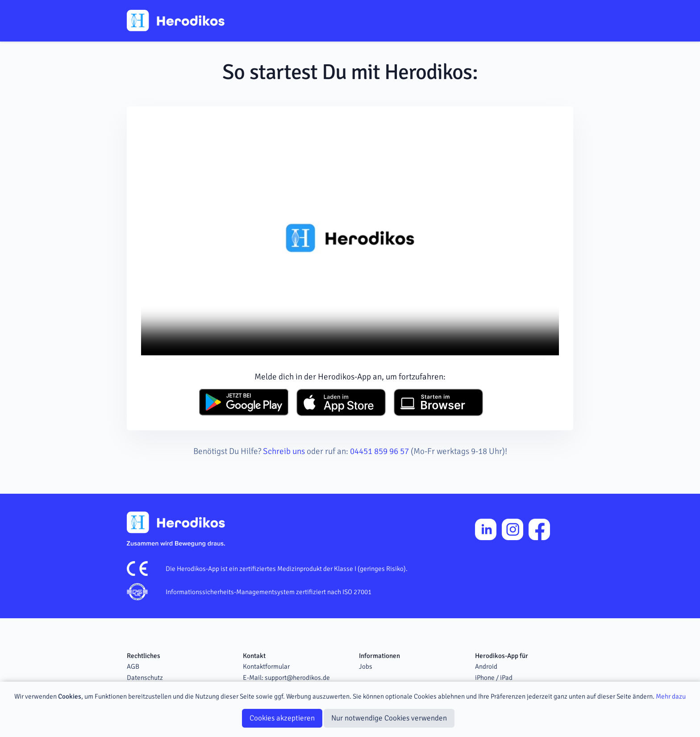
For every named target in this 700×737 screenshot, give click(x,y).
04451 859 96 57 (379, 451)
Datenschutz (145, 678)
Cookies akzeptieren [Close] (282, 718)
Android (486, 666)
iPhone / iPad (494, 678)
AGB (133, 666)
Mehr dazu (671, 696)
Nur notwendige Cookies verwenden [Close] (389, 718)
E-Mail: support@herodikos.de (286, 678)
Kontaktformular (266, 666)
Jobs (366, 666)
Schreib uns (284, 451)
